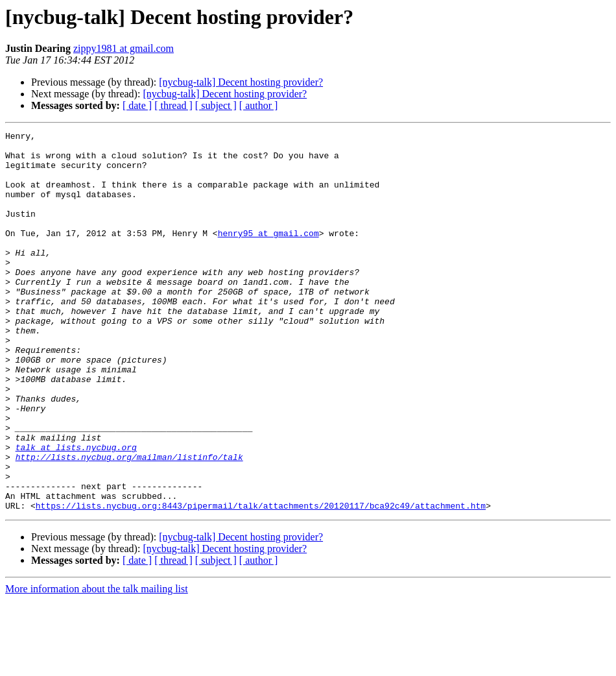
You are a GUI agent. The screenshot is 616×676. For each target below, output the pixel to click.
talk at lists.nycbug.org (76, 511)
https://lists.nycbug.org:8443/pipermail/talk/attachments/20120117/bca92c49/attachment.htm (261, 581)
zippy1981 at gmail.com (124, 48)
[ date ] (137, 105)
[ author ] (259, 105)
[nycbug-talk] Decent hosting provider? (241, 82)
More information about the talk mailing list (97, 665)
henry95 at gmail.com (268, 254)
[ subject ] (216, 105)
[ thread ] (173, 105)
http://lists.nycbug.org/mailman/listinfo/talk (129, 523)
